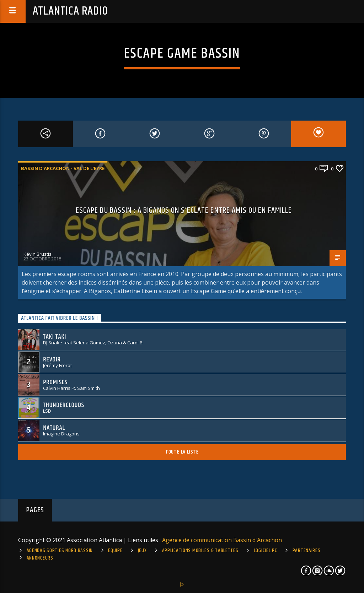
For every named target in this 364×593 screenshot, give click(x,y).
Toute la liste (182, 452)
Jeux (142, 551)
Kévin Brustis (38, 254)
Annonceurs (40, 558)
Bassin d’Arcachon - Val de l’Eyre (63, 168)
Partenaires (307, 551)
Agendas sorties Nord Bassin (60, 551)
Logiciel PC (266, 551)
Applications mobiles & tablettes (200, 551)
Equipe (115, 551)
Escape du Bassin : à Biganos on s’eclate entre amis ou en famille (184, 210)
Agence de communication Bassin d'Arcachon (222, 540)
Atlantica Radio (70, 11)
